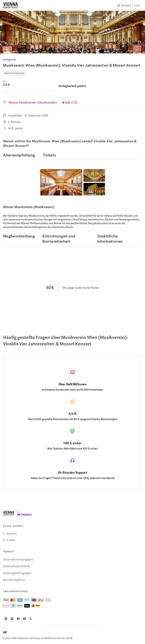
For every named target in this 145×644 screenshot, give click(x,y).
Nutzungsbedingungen (17, 573)
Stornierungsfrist (14, 580)
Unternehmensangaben (18, 559)
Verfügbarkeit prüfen (72, 86)
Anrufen (12, 533)
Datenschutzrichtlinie (17, 566)
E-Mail (11, 540)
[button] (61, 182)
